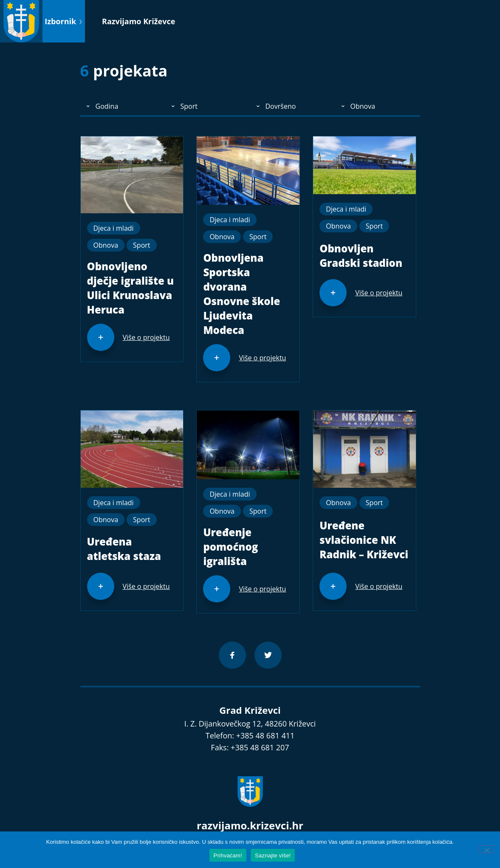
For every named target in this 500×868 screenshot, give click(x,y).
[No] (486, 849)
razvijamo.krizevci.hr (250, 825)
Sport (141, 245)
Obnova (106, 245)
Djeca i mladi (114, 228)
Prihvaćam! (228, 855)
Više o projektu (146, 337)
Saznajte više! (273, 855)
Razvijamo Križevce (138, 21)
